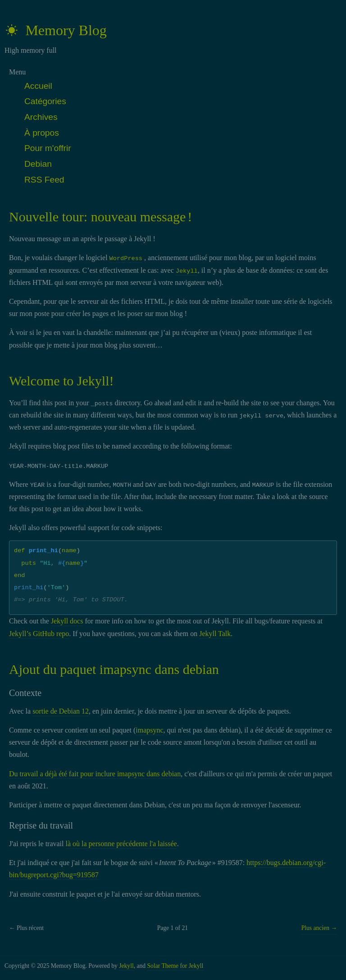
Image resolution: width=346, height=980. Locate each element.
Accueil (38, 86)
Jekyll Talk (215, 634)
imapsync (149, 730)
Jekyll (126, 966)
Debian (38, 164)
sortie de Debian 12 (61, 711)
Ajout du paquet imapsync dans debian (114, 669)
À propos (42, 133)
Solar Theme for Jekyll (175, 966)
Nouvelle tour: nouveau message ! (100, 217)
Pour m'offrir (48, 148)
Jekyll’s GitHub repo (39, 634)
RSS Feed (44, 180)
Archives (41, 117)
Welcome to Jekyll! (61, 381)
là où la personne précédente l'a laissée (121, 844)
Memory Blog (56, 30)
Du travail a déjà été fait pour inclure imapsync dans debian (95, 774)
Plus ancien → (319, 928)
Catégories (45, 101)
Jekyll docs (67, 621)
